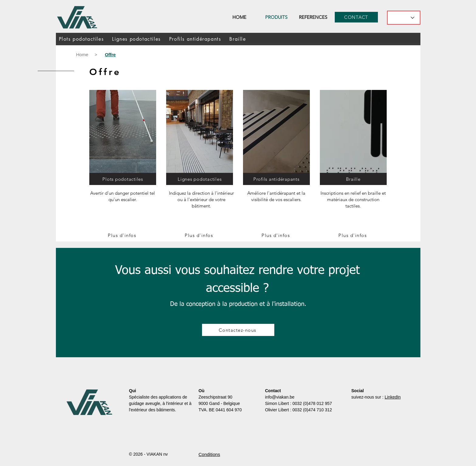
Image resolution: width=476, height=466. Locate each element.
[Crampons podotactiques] (200, 133)
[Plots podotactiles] (123, 179)
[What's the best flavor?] (404, 18)
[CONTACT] (356, 17)
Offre (105, 72)
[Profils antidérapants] (276, 179)
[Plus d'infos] (123, 235)
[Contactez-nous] (238, 330)
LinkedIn (393, 397)
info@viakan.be (280, 397)
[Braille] (353, 179)
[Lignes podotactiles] (200, 179)
